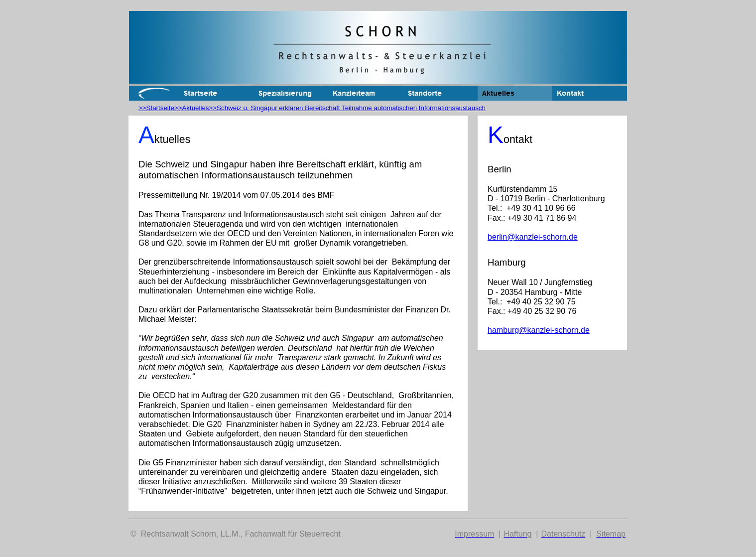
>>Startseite (156, 108)
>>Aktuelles (192, 108)
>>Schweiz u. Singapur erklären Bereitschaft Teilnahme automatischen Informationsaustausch (347, 108)
